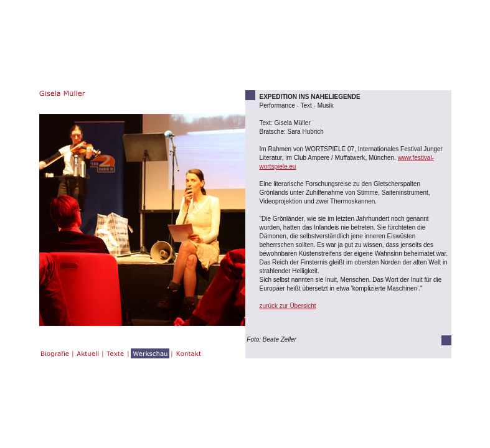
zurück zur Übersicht (288, 306)
